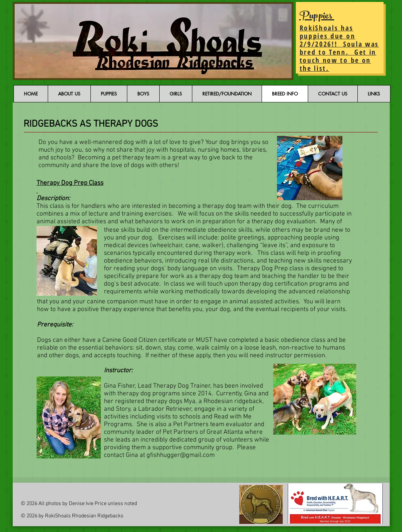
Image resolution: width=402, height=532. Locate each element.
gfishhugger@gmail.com (181, 455)
